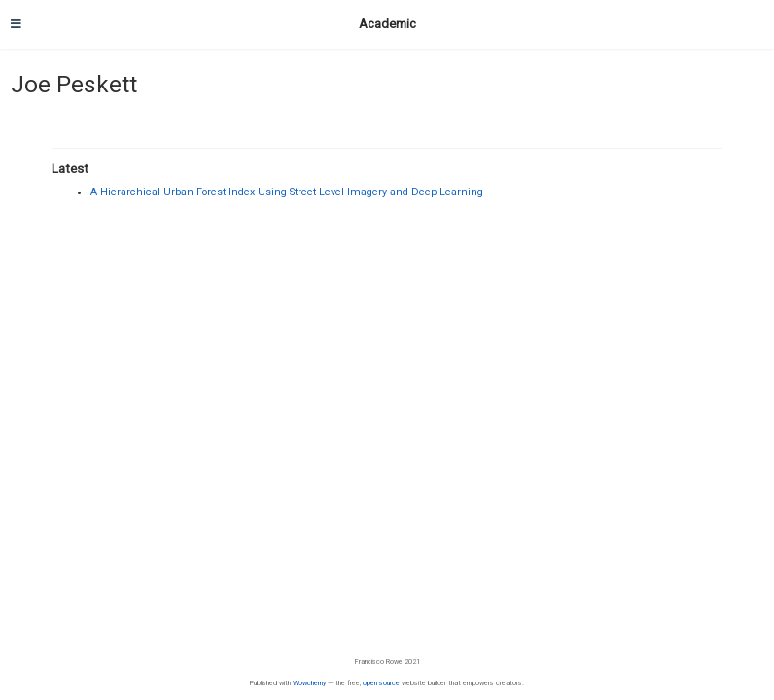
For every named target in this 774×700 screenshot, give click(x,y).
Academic (387, 24)
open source (381, 683)
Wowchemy (309, 683)
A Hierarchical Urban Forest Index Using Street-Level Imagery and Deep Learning (287, 192)
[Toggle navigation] (16, 24)
